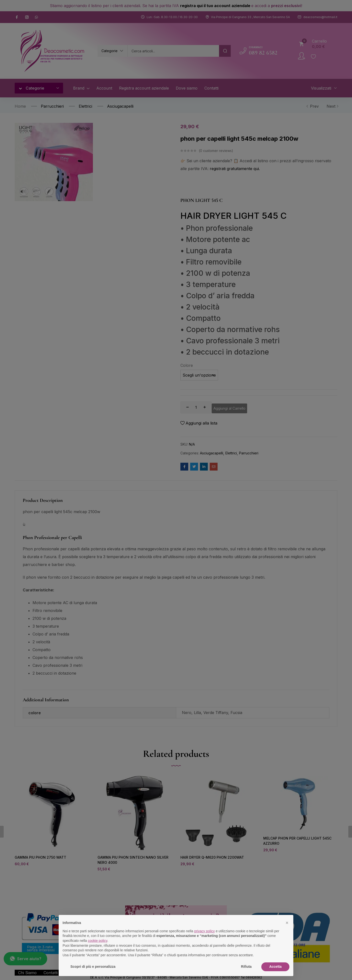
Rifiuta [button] (246, 967)
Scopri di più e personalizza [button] (93, 967)
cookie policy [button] (98, 941)
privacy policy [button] (205, 931)
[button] (287, 923)
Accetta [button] (275, 967)
